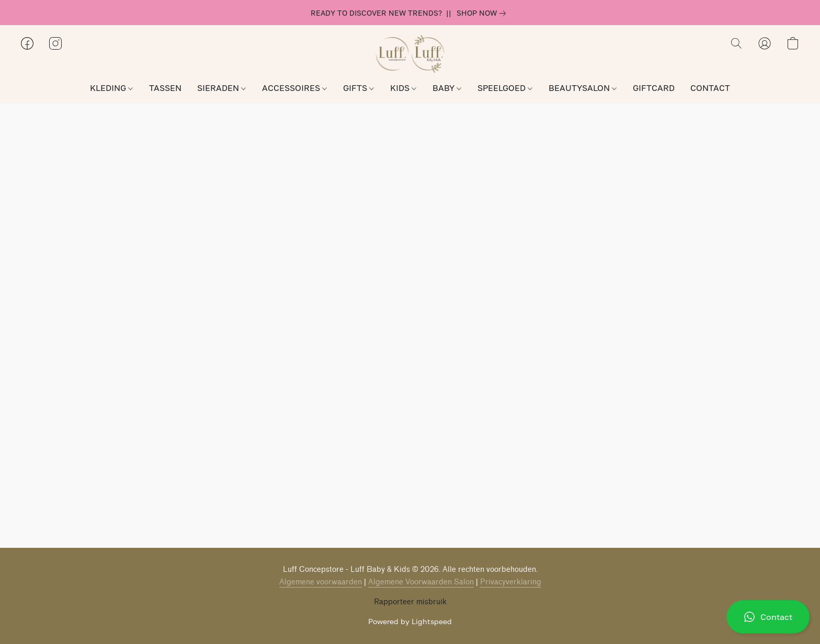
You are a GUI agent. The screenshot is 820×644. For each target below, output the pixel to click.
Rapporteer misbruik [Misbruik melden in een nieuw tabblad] (410, 602)
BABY (447, 88)
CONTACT (710, 88)
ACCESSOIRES (294, 88)
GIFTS (358, 88)
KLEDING (111, 88)
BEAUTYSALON (583, 88)
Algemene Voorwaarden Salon (421, 582)
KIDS (403, 88)
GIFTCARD (654, 88)
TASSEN (165, 88)
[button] (768, 617)
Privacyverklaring (511, 582)
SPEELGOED (505, 88)
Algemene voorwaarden (321, 582)
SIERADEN (221, 88)
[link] (483, 13)
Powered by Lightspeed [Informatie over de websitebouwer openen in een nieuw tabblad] (410, 621)
